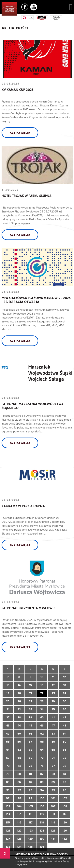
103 (8, 806)
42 (65, 718)
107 (53, 806)
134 (19, 847)
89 (53, 782)
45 (30, 726)
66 (65, 750)
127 (8, 839)
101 (53, 798)
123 (31, 831)
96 (65, 790)
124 (42, 831)
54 (65, 734)
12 (65, 677)
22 (42, 693)
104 (19, 806)
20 (19, 693)
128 (19, 839)
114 (65, 814)
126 (65, 831)
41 (53, 718)
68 (19, 758)
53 (53, 734)
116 (19, 823)
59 (53, 742)
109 (8, 814)
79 (8, 774)
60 (65, 742)
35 (53, 709)
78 (65, 766)
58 (42, 742)
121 (8, 831)
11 (53, 677)
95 (53, 790)
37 (8, 718)
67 (8, 758)
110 (19, 814)
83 (53, 774)
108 (65, 806)
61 (8, 750)
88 (42, 782)
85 (8, 782)
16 (42, 685)
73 (8, 766)
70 (42, 758)
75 (30, 766)
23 (53, 693)
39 (30, 718)
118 (42, 823)
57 (30, 742)
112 (42, 814)
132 (65, 839)
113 (53, 814)
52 (42, 734)
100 (42, 798)
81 (31, 774)
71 (53, 758)
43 (8, 726)
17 (53, 685)
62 (19, 750)
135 (30, 847)
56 (19, 742)
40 (42, 718)
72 (65, 758)
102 (65, 798)
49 (8, 734)
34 (42, 709)
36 (65, 709)
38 (19, 718)
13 (8, 685)
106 (42, 806)
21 (31, 693)
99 (31, 798)
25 (8, 701)
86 (19, 782)
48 (65, 726)
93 (30, 790)
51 (30, 734)
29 (53, 701)
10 (42, 677)
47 (53, 726)
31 (8, 709)
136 (42, 847)
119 (53, 823)
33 (31, 709)
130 (42, 839)
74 (19, 766)
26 (19, 701)
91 (8, 790)
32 (19, 709)
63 (30, 750)
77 (53, 766)
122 (19, 831)
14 (19, 685)
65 (53, 750)
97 (8, 798)
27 (31, 701)
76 (42, 766)
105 (31, 806)
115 (8, 823)
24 (65, 693)
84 (65, 774)
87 (31, 782)
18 (65, 685)
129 (30, 839)
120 (65, 823)
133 (8, 847)
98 (19, 798)
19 (8, 693)
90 (65, 782)
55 (8, 742)
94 (42, 790)
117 (31, 823)
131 (53, 839)
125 (53, 831)
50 (19, 734)
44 (19, 726)
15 (30, 685)
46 (42, 726)
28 (42, 701)
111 (31, 814)
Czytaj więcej (20, 133)
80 (19, 774)
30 (65, 701)
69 (31, 758)
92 (19, 790)
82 (42, 774)
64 (42, 750)
